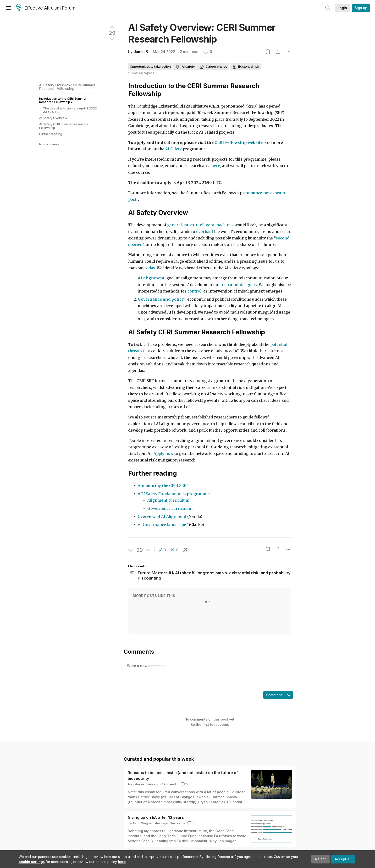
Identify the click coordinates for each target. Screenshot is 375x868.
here (122, 862)
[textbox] (209, 675)
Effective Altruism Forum (46, 8)
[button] (162, 550)
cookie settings (32, 862)
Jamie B (141, 52)
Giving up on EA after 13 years (156, 817)
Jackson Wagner (140, 823)
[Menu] (9, 8)
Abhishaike (136, 784)
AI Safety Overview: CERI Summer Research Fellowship (67, 87)
